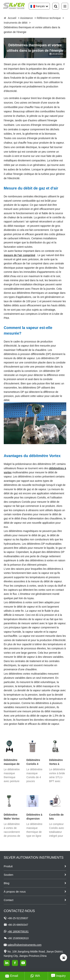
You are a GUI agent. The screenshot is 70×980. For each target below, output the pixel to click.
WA (35, 976)
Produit (8, 866)
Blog (7, 883)
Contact (9, 900)
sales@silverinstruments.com (24, 945)
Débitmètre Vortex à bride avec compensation (58, 762)
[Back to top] (63, 958)
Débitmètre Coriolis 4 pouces (33, 762)
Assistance (27, 18)
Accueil (12, 18)
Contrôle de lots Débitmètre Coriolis (56, 817)
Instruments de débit (16, 23)
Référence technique (49, 18)
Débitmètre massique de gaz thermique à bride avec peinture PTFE (12, 762)
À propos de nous (15, 892)
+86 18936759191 (18, 932)
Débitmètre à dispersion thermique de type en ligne (35, 817)
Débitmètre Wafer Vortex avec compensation (12, 817)
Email (12, 976)
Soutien (8, 875)
